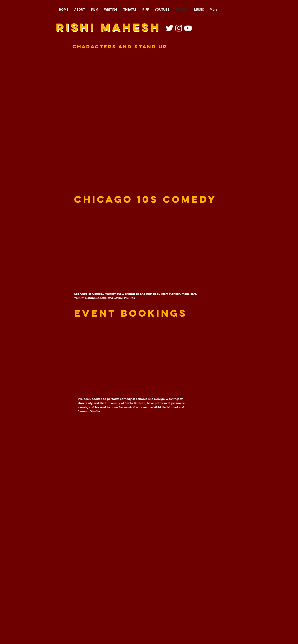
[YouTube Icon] (188, 28)
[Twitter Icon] (169, 28)
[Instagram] (179, 28)
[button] (149, 357)
